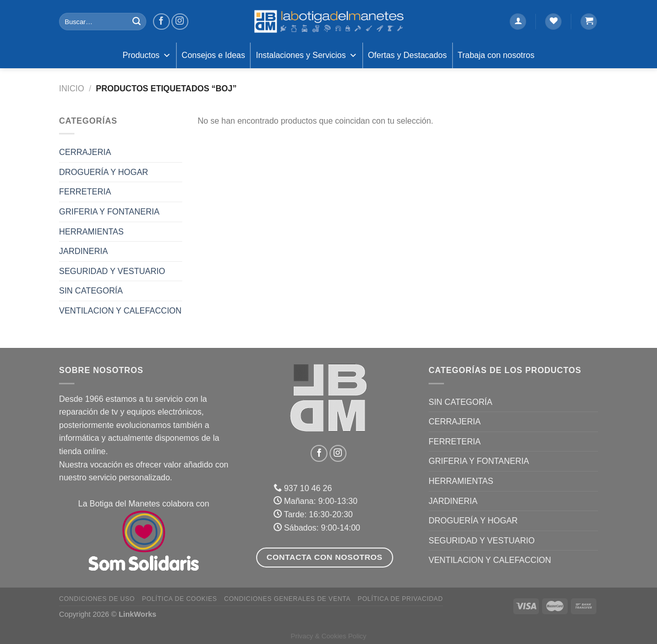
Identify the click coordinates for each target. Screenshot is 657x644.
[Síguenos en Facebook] (161, 22)
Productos (147, 55)
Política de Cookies (179, 599)
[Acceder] (518, 22)
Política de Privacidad (400, 599)
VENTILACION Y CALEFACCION (120, 311)
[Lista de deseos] (553, 22)
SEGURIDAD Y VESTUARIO (112, 271)
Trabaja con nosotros (496, 55)
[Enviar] (137, 22)
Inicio (72, 89)
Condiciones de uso (97, 599)
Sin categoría (91, 291)
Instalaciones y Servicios (306, 55)
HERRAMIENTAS (91, 232)
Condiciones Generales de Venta (288, 599)
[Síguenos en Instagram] (180, 22)
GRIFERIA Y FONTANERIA (109, 212)
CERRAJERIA (85, 152)
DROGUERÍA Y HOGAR (104, 172)
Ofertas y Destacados (408, 55)
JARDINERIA (83, 251)
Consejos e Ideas (214, 55)
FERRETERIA (85, 192)
